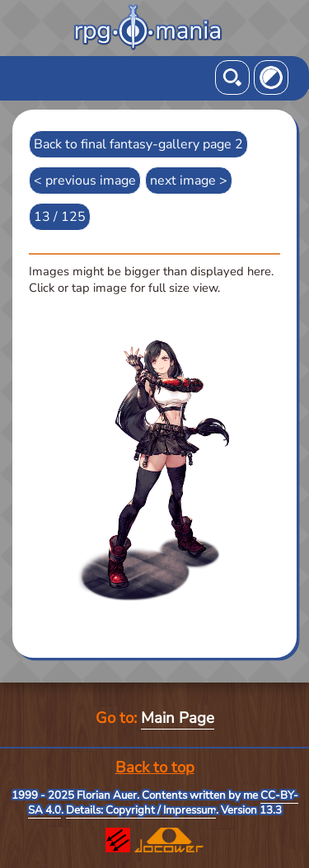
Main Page (178, 718)
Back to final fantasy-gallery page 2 (138, 144)
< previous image (85, 181)
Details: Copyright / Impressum (141, 810)
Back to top (155, 767)
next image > (189, 181)
